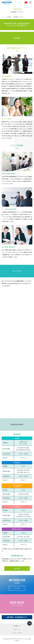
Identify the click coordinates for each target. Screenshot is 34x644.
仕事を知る (9, 17)
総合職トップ (17, 626)
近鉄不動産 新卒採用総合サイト (17, 617)
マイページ (17, 629)
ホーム (3, 17)
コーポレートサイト (17, 633)
